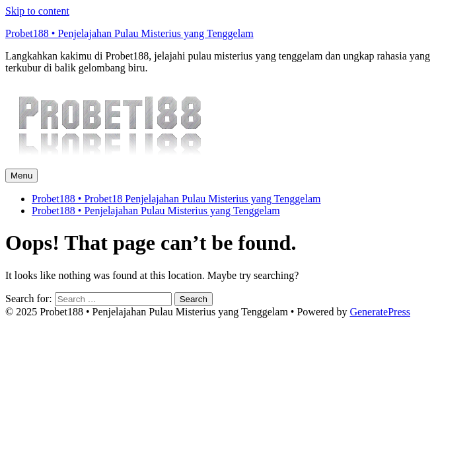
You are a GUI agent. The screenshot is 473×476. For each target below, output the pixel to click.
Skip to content (37, 11)
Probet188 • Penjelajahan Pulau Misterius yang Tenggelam (129, 33)
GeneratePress (380, 312)
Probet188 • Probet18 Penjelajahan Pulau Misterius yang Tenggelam (176, 199)
